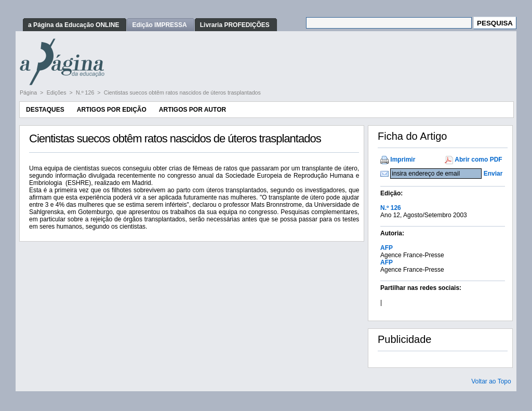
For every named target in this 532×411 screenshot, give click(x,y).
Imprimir (403, 160)
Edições (57, 92)
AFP (387, 248)
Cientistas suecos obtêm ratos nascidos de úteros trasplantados (182, 92)
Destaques (45, 110)
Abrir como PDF (478, 160)
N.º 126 (86, 92)
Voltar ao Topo (491, 381)
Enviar (493, 174)
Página (29, 92)
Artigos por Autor (192, 110)
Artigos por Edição (112, 110)
